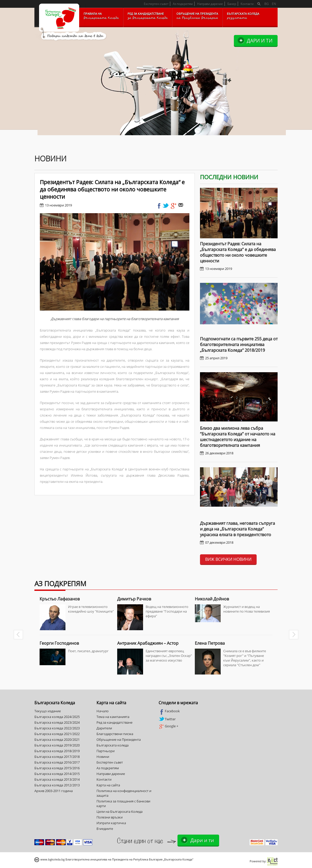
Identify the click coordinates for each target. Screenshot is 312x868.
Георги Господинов (59, 643)
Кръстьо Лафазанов (60, 599)
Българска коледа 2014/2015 (57, 774)
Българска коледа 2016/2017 (57, 762)
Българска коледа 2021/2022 (57, 734)
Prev (18, 635)
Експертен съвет (156, 4)
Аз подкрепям (183, 4)
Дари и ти (260, 41)
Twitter (167, 719)
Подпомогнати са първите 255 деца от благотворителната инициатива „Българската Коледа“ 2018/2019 (239, 345)
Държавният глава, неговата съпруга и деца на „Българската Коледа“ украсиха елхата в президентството (237, 529)
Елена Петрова (210, 643)
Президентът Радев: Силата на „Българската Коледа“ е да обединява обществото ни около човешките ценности (238, 252)
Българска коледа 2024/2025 (57, 717)
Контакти (247, 4)
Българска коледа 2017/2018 (57, 757)
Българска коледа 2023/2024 (57, 722)
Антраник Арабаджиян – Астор (148, 643)
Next (294, 635)
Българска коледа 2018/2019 (57, 751)
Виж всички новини (228, 559)
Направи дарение (210, 4)
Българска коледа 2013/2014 (57, 779)
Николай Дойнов (212, 599)
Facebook (169, 711)
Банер (232, 4)
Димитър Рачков (134, 599)
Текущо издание (48, 711)
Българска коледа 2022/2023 (57, 728)
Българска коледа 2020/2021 (57, 740)
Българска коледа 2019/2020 (57, 745)
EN (274, 4)
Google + (168, 726)
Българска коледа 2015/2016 (57, 768)
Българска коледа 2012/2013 (57, 785)
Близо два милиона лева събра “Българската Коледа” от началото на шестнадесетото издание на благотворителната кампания (238, 437)
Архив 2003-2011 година (54, 791)
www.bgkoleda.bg (53, 859)
